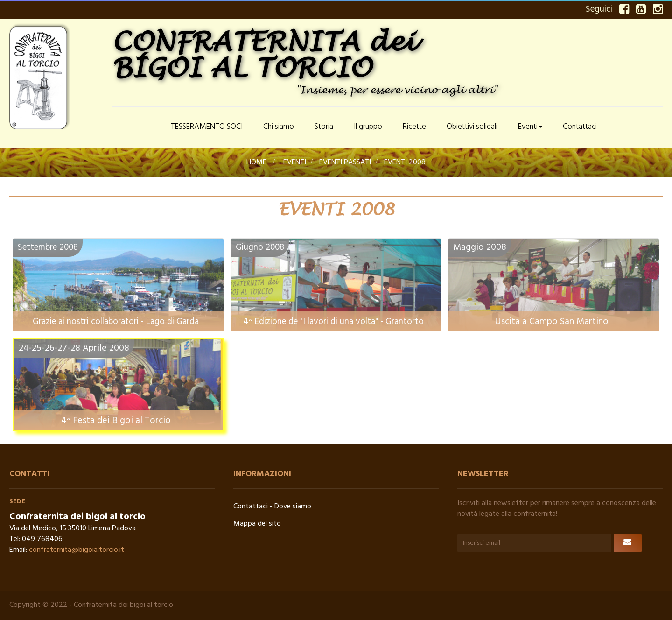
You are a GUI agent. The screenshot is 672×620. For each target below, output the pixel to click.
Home (256, 162)
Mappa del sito (257, 524)
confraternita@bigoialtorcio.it (77, 550)
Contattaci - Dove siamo (272, 507)
